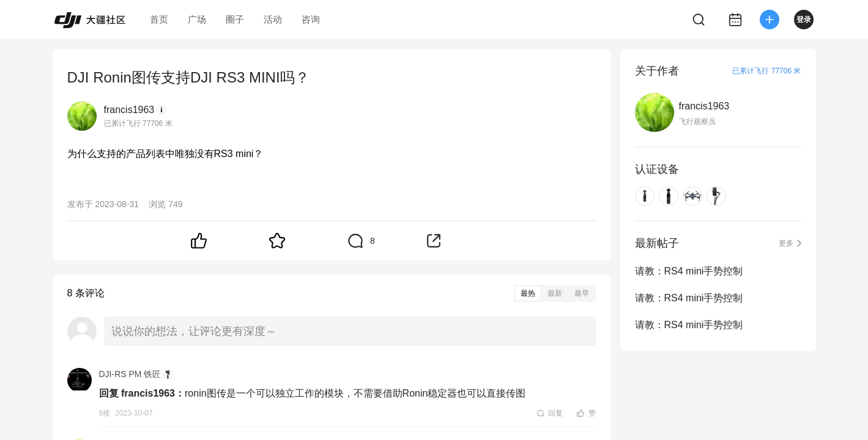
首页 (159, 19)
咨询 (311, 19)
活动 (273, 19)
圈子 (235, 19)
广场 (197, 19)
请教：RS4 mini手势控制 (689, 271)
